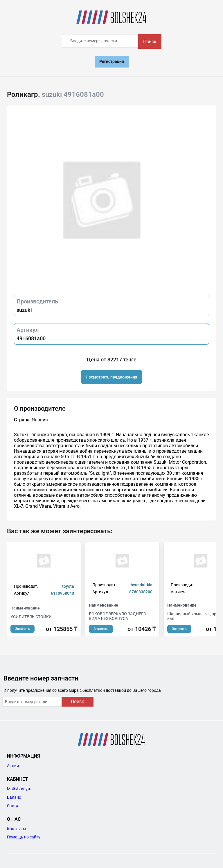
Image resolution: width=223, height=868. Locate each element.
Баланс (14, 797)
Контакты (17, 829)
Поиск (150, 42)
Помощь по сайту (24, 837)
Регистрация (112, 61)
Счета (13, 806)
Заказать (23, 629)
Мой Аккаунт (19, 789)
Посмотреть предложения (111, 377)
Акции (13, 766)
